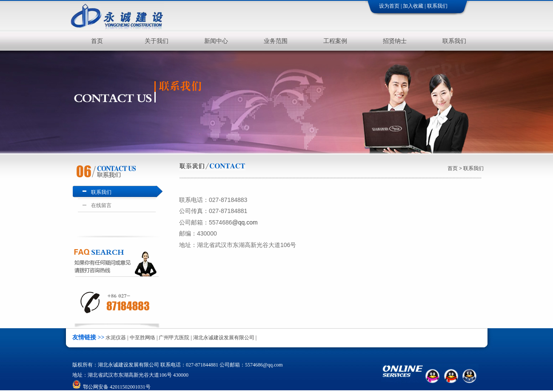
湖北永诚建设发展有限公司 (224, 338)
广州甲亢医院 (174, 338)
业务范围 (276, 41)
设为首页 (389, 6)
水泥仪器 (116, 338)
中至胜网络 (143, 338)
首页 (97, 41)
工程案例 (335, 41)
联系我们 (437, 6)
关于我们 (157, 41)
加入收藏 (413, 6)
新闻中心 (216, 41)
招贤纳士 (395, 41)
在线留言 (100, 205)
